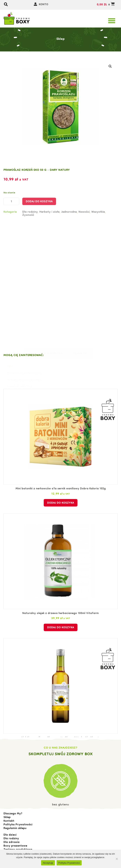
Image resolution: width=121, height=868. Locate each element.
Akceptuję (48, 863)
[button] (112, 21)
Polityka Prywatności (69, 863)
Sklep (61, 32)
